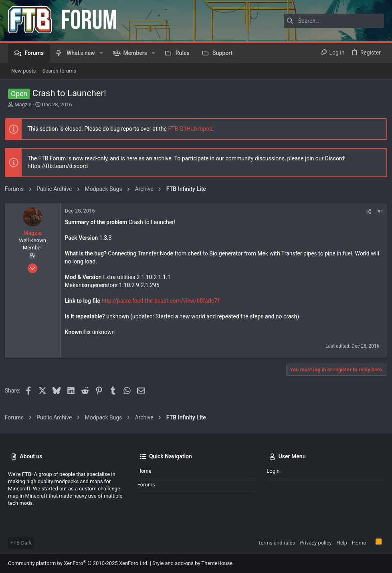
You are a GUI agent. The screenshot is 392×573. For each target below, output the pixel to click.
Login (273, 471)
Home (144, 471)
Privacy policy (316, 543)
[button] (101, 53)
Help (342, 543)
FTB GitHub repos (194, 129)
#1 (377, 212)
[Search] (334, 21)
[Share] (366, 212)
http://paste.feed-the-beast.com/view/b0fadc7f (164, 301)
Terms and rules (276, 543)
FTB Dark (21, 543)
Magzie (23, 104)
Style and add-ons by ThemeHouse (192, 563)
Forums (146, 485)
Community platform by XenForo (78, 563)
